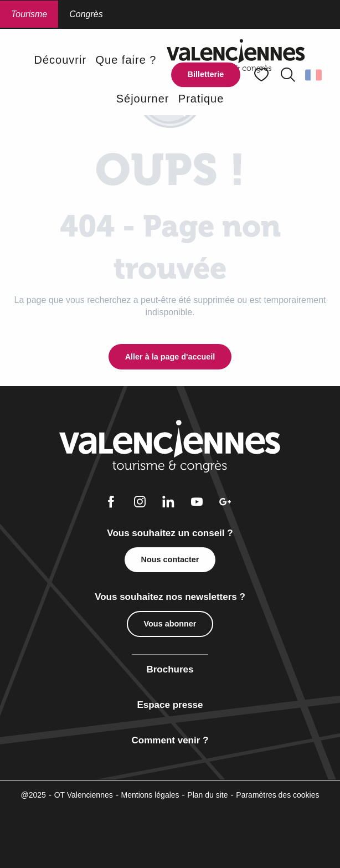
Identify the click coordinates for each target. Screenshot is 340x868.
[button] (288, 75)
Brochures (170, 669)
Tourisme (29, 14)
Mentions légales (150, 795)
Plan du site (207, 795)
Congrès (86, 14)
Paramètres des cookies (277, 795)
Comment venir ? (170, 740)
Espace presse (170, 705)
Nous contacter (170, 559)
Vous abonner (170, 624)
